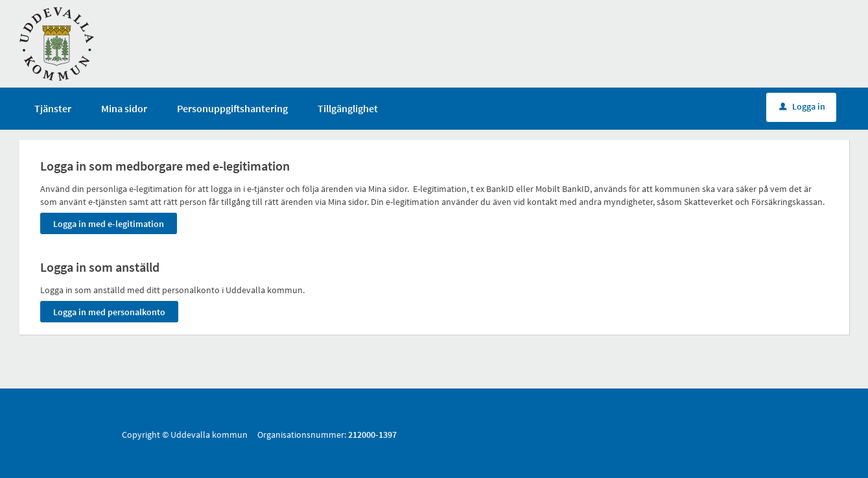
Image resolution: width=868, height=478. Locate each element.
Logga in (802, 106)
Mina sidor (124, 108)
